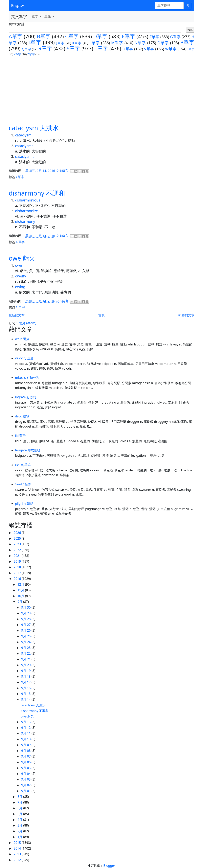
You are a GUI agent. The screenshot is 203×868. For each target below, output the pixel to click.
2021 (18, 556)
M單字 (117, 43)
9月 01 (26, 791)
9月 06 (26, 762)
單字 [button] (35, 17)
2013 (18, 854)
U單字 (128, 49)
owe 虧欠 (22, 258)
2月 (20, 831)
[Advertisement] (101, 86)
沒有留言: (63, 171)
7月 (20, 802)
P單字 (187, 42)
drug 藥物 (22, 416)
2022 (18, 550)
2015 (18, 843)
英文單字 (19, 17)
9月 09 (26, 745)
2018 (18, 567)
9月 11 (26, 733)
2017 (18, 573)
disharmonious (28, 200)
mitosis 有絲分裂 (27, 378)
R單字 (45, 48)
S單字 (73, 48)
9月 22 (26, 653)
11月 (21, 590)
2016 (18, 579)
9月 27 (26, 625)
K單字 (77, 43)
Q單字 (26, 49)
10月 (21, 596)
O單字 (163, 43)
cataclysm (23, 135)
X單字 (191, 49)
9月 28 (26, 619)
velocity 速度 (24, 358)
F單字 (155, 37)
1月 (20, 837)
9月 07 (26, 756)
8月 (20, 797)
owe (19, 265)
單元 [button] (48, 17)
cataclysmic (25, 156)
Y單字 (17, 54)
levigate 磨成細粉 (28, 450)
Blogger (109, 866)
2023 (18, 544)
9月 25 (26, 636)
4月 (20, 820)
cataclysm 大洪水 (34, 128)
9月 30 (26, 607)
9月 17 (26, 682)
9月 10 (26, 739)
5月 (20, 814)
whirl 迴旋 (22, 339)
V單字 (149, 49)
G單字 (175, 37)
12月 (21, 584)
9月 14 (26, 699)
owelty (21, 276)
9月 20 (26, 665)
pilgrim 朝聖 (24, 504)
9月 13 (26, 722)
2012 (18, 860)
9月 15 (26, 694)
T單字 (101, 48)
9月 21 (26, 659)
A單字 (16, 36)
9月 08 (26, 751)
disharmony (25, 222)
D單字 (100, 36)
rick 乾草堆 (23, 465)
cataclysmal (25, 146)
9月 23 (26, 648)
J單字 (60, 43)
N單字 (140, 43)
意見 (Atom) (28, 323)
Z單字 (31, 54)
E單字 (129, 36)
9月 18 (26, 676)
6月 (20, 808)
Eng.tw (17, 5)
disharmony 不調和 (37, 193)
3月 (20, 825)
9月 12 (26, 728)
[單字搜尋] (169, 6)
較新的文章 (17, 315)
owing (20, 287)
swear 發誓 (23, 484)
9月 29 (26, 613)
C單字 (72, 36)
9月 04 (26, 774)
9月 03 (26, 779)
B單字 (44, 36)
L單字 (95, 43)
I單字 (35, 42)
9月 (20, 602)
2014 (18, 848)
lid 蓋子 (20, 436)
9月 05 (26, 768)
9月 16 (26, 688)
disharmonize (26, 211)
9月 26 (26, 630)
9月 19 (26, 671)
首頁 (101, 315)
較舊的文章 (186, 315)
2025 (18, 538)
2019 (18, 561)
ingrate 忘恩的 (26, 397)
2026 (18, 533)
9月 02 (26, 785)
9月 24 (26, 642)
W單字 (171, 49)
